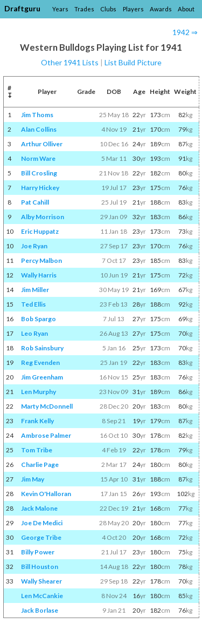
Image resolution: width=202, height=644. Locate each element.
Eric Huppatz (40, 231)
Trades (84, 9)
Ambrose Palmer (46, 435)
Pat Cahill (35, 202)
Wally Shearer (41, 581)
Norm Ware (38, 158)
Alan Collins (39, 129)
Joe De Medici (42, 523)
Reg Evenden (40, 362)
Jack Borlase (40, 610)
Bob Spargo (39, 319)
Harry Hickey (40, 188)
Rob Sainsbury (42, 348)
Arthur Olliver (42, 144)
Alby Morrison (43, 217)
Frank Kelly (37, 421)
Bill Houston (40, 567)
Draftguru (22, 8)
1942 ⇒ (185, 32)
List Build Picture (133, 62)
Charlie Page (40, 465)
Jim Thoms (37, 115)
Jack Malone (39, 508)
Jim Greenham (42, 377)
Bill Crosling (39, 173)
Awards (161, 9)
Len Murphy (39, 392)
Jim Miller (35, 290)
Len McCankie (42, 596)
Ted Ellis (33, 304)
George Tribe (41, 537)
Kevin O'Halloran (46, 494)
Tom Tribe (37, 450)
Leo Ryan (34, 333)
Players (133, 9)
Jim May (33, 479)
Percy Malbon (41, 260)
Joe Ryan (34, 246)
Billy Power (38, 552)
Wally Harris (39, 275)
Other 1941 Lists (70, 62)
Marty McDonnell (47, 406)
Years (60, 9)
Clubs (108, 9)
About (186, 9)
